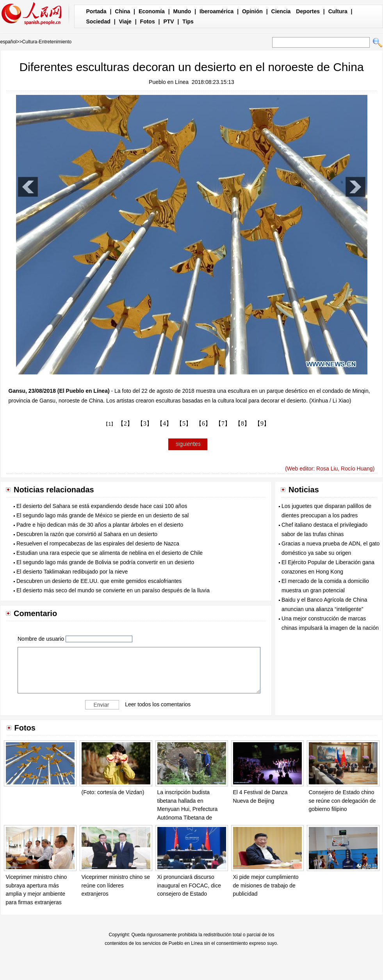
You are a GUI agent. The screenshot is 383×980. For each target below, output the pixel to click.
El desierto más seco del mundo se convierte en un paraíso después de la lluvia (113, 590)
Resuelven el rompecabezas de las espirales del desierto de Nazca (98, 543)
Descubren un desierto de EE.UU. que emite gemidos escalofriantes (99, 581)
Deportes (308, 11)
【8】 (242, 423)
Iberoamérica (216, 11)
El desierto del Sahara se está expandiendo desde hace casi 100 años (102, 506)
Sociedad (98, 21)
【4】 (164, 423)
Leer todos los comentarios (158, 704)
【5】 (184, 423)
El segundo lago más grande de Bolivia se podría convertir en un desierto (105, 562)
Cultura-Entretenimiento (47, 42)
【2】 (125, 423)
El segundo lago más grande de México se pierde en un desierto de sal (102, 515)
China (122, 11)
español (9, 42)
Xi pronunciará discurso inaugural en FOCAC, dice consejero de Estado (189, 885)
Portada (96, 11)
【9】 (262, 423)
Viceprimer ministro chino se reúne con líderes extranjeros (116, 885)
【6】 (203, 423)
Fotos (148, 21)
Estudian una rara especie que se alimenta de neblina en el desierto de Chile (110, 553)
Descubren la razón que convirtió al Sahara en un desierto (87, 534)
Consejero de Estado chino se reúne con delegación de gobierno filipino (342, 801)
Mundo (182, 11)
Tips (188, 21)
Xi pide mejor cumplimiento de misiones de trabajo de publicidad (266, 885)
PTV (168, 21)
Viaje (125, 21)
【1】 (110, 424)
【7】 (223, 423)
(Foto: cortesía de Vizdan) (113, 792)
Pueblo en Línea (169, 82)
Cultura (338, 11)
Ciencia (281, 11)
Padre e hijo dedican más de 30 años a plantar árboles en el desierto (100, 525)
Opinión (252, 11)
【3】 (145, 423)
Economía (152, 11)
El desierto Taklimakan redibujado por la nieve (72, 572)
